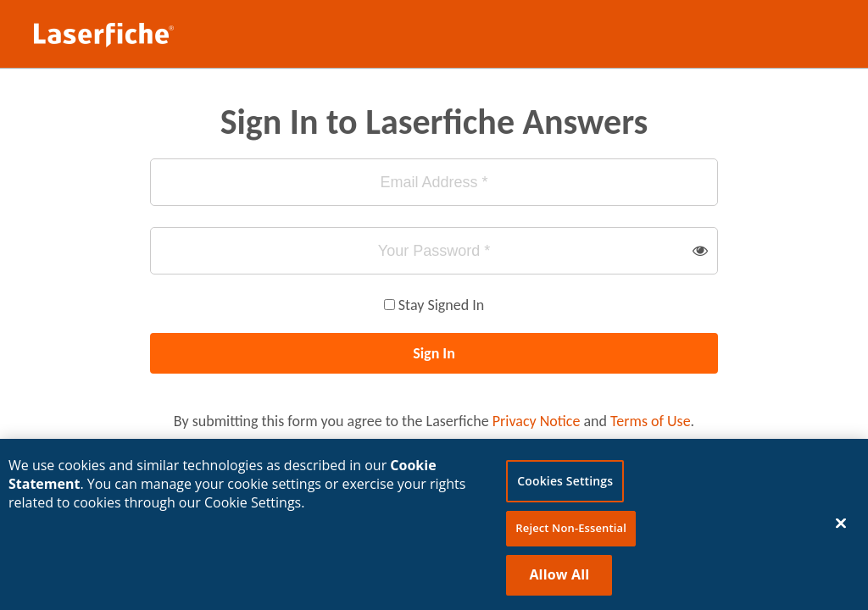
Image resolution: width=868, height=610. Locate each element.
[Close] (841, 527)
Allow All (559, 578)
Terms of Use (651, 421)
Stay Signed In (441, 305)
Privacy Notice (537, 421)
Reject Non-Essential (571, 532)
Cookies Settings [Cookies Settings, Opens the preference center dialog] (565, 485)
